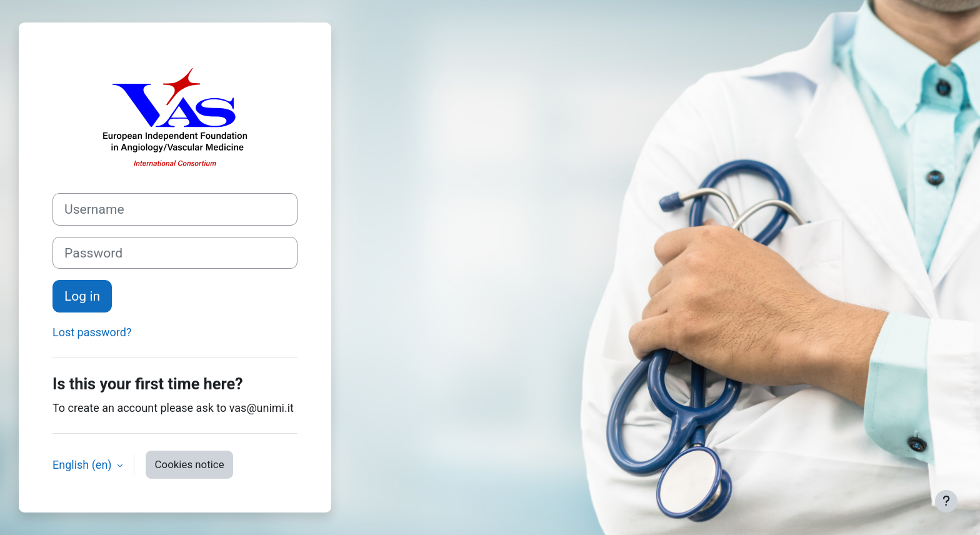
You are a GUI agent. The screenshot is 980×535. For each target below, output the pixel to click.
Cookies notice (190, 464)
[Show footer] (946, 501)
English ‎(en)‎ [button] (83, 465)
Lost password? (92, 332)
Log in (82, 296)
